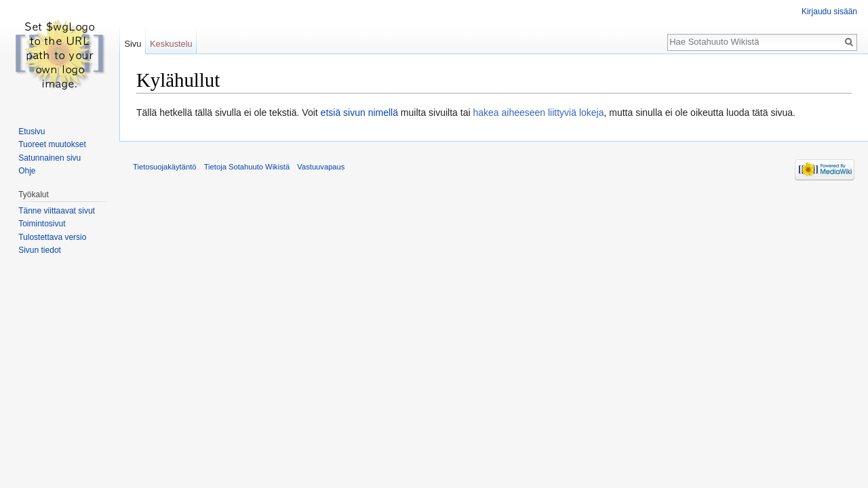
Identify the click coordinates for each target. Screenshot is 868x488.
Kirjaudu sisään (829, 12)
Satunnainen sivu (50, 158)
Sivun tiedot (40, 250)
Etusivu (32, 131)
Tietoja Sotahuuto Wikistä (247, 167)
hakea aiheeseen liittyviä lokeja (538, 113)
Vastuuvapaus (321, 167)
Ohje (27, 171)
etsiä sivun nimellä (359, 113)
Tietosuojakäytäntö (165, 167)
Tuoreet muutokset (52, 144)
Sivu (133, 44)
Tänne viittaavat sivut (57, 211)
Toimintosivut (42, 224)
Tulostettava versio (52, 237)
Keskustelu (171, 44)
